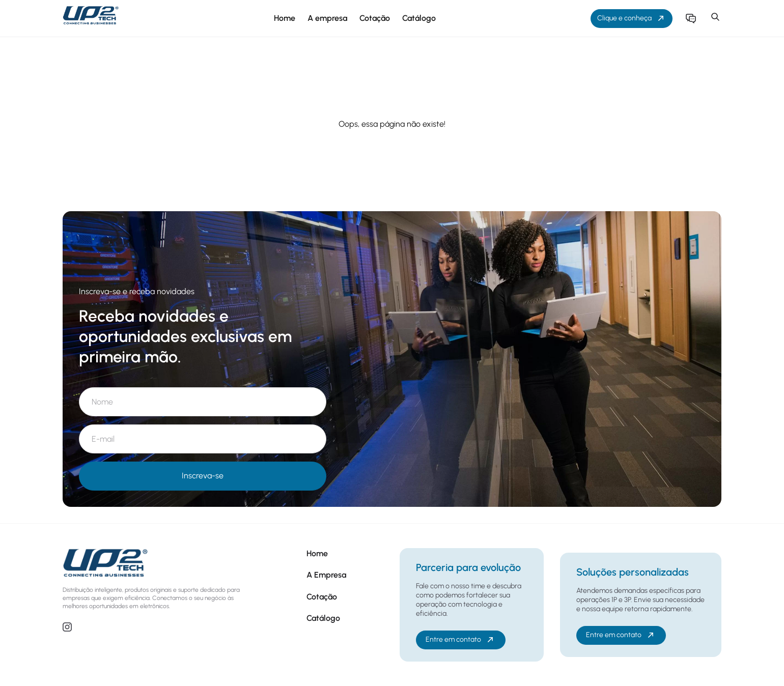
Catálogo (419, 18)
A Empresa (326, 575)
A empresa (327, 18)
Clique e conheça (632, 18)
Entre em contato (460, 640)
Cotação (375, 18)
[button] (715, 18)
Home (285, 18)
